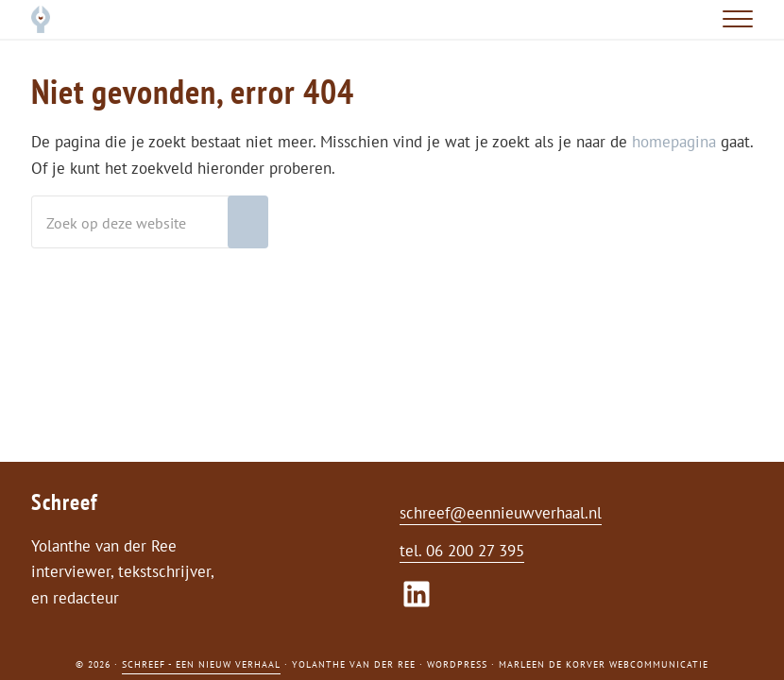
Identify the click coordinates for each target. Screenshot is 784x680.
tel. (413, 550)
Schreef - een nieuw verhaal (201, 664)
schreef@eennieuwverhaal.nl (501, 512)
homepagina (674, 141)
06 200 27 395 (475, 550)
